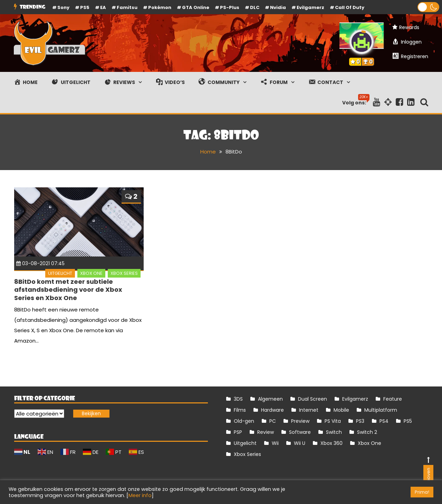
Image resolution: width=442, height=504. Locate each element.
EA (103, 7)
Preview (300, 421)
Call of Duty (350, 7)
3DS (238, 399)
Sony (63, 7)
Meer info (140, 495)
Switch (334, 432)
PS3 (360, 421)
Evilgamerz (310, 7)
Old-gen (244, 421)
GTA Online (196, 7)
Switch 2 (367, 432)
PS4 (384, 421)
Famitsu (127, 7)
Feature (393, 399)
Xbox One (91, 273)
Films (240, 410)
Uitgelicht (60, 273)
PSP (238, 432)
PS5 (85, 7)
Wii (275, 443)
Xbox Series (124, 273)
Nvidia (278, 7)
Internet (309, 410)
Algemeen (270, 399)
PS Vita (333, 421)
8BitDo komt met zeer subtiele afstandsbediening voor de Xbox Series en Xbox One (68, 290)
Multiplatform (381, 410)
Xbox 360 (331, 443)
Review (266, 432)
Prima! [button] (422, 492)
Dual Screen (313, 399)
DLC (255, 7)
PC (273, 421)
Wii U (300, 443)
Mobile (341, 410)
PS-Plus (230, 7)
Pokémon (160, 7)
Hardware (272, 410)
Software (300, 432)
